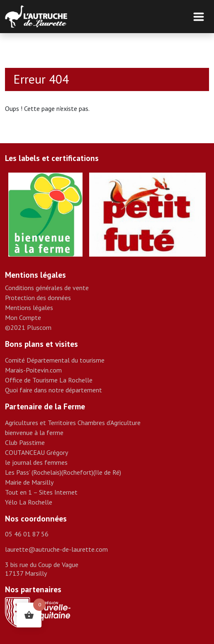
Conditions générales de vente (47, 288)
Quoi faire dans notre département (53, 390)
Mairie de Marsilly (29, 482)
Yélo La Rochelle (29, 502)
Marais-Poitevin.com (33, 370)
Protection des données (38, 298)
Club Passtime (25, 442)
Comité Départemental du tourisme (55, 360)
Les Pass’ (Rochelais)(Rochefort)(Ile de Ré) (63, 472)
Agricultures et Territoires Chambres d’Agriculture (73, 423)
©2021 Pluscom (28, 327)
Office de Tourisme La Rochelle (49, 380)
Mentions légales (29, 308)
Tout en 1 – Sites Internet (41, 492)
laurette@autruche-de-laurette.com (56, 549)
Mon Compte (23, 317)
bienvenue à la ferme (34, 433)
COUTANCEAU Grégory (36, 452)
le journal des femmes (36, 462)
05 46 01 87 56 (27, 534)
